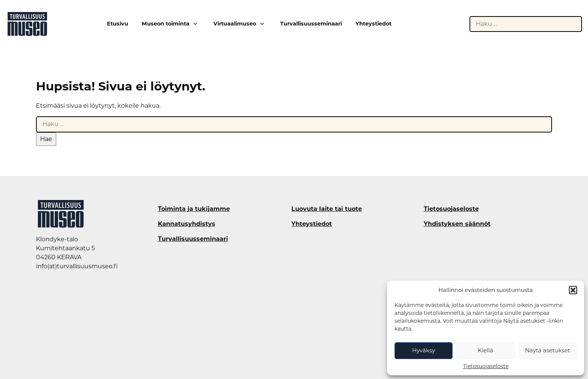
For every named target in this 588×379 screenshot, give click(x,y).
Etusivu (118, 24)
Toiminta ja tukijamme (194, 209)
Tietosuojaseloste (486, 366)
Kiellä (485, 350)
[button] (573, 290)
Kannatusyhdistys (187, 224)
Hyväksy (424, 350)
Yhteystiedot (373, 24)
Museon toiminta (166, 24)
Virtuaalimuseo (235, 24)
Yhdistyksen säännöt (457, 224)
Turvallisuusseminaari (311, 24)
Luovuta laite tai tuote (327, 209)
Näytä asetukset (547, 350)
